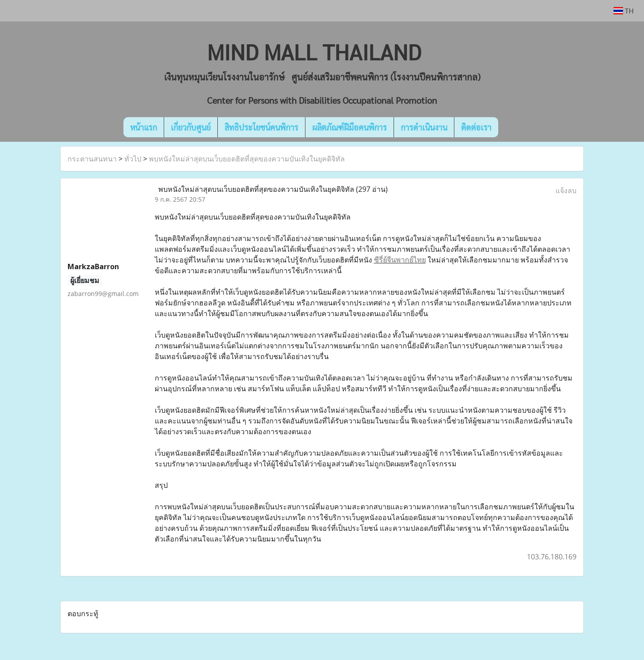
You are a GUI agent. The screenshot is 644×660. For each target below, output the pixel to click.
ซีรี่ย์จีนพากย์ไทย (400, 260)
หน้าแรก (144, 127)
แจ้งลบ (566, 190)
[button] (512, 127)
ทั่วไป (133, 159)
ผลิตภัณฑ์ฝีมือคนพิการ (350, 127)
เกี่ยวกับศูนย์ (191, 127)
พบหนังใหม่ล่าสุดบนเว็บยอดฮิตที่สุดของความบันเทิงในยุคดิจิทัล (247, 159)
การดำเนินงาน (424, 127)
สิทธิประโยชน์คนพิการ (261, 127)
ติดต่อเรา (476, 127)
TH (624, 11)
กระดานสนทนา (92, 159)
